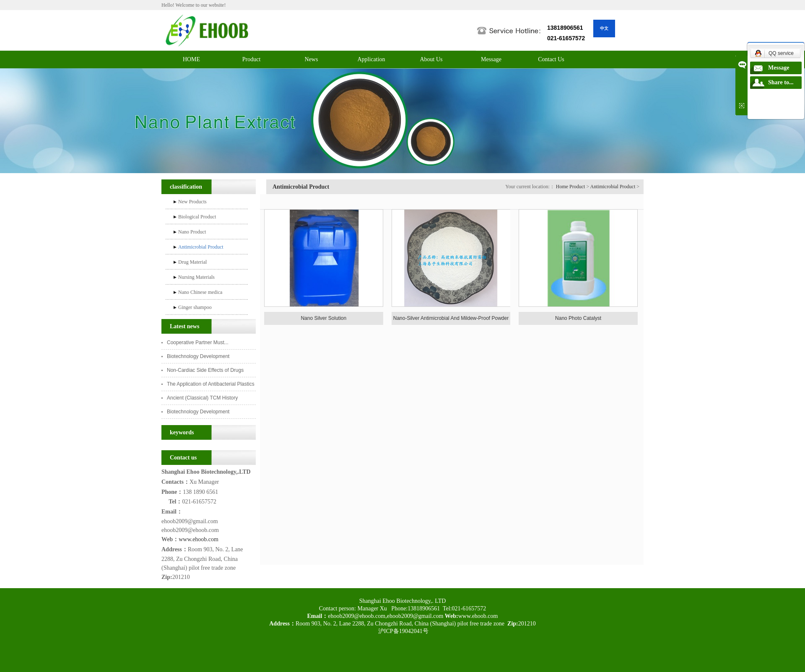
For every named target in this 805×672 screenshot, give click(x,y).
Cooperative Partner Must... (198, 342)
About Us (431, 59)
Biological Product (197, 217)
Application (371, 59)
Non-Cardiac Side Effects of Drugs (205, 370)
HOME (191, 59)
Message (491, 59)
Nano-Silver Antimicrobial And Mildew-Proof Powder (451, 318)
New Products (192, 202)
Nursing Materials (196, 277)
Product (252, 59)
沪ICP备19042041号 (402, 631)
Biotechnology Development (199, 356)
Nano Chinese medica (200, 292)
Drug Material (192, 262)
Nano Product (192, 232)
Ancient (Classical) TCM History (202, 398)
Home (562, 187)
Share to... (781, 82)
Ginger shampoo (195, 307)
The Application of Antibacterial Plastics (211, 384)
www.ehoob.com (199, 539)
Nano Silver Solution (323, 318)
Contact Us (551, 59)
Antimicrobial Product (201, 247)
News (312, 59)
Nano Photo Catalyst (578, 318)
